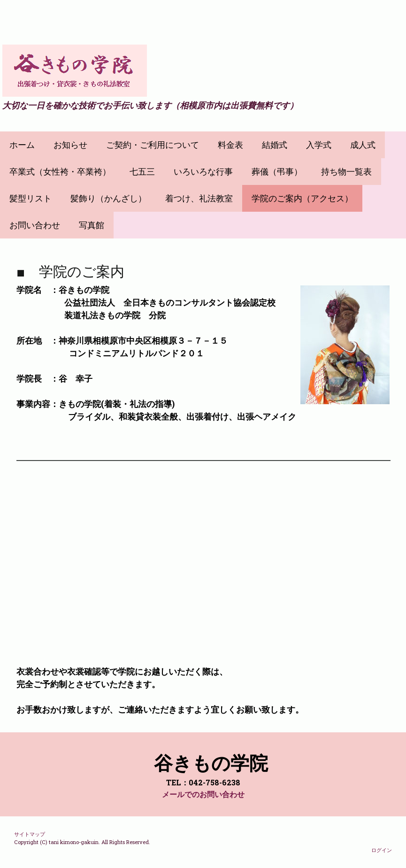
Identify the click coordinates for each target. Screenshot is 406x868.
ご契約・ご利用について (153, 145)
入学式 (319, 145)
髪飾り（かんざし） (108, 198)
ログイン (382, 850)
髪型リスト (31, 198)
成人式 (363, 145)
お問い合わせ (35, 225)
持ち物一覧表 (346, 172)
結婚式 (275, 145)
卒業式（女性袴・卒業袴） (60, 172)
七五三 (142, 172)
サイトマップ (30, 834)
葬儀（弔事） (277, 172)
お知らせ (70, 145)
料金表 (230, 145)
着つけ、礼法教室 (199, 198)
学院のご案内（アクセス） (302, 198)
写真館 (92, 225)
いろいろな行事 (203, 172)
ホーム (22, 145)
